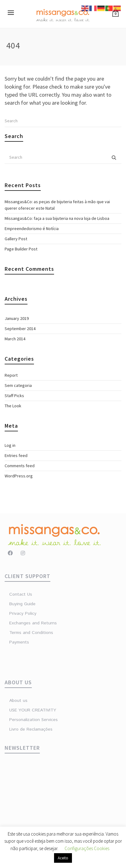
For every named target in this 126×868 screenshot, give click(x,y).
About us (18, 701)
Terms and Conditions (31, 633)
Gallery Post (16, 239)
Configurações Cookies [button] (87, 848)
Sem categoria (18, 385)
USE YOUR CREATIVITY (33, 710)
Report (11, 375)
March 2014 (15, 339)
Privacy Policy (23, 614)
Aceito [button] (63, 858)
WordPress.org (19, 476)
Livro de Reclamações (31, 729)
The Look (13, 406)
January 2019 (17, 318)
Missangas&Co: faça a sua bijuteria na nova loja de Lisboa (57, 218)
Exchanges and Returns (33, 623)
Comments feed (20, 466)
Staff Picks (14, 396)
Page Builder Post (21, 249)
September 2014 (20, 329)
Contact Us (21, 594)
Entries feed (16, 455)
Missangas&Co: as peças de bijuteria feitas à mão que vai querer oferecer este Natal (57, 205)
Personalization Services (34, 720)
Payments (19, 642)
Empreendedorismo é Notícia (32, 229)
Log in (10, 445)
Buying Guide (22, 604)
